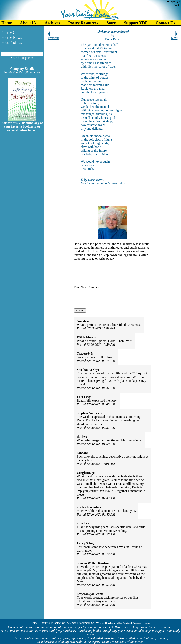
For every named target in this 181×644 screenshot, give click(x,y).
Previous (54, 37)
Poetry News (12, 37)
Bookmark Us (86, 623)
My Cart (174, 2)
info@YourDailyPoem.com (22, 72)
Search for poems (22, 58)
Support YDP (136, 23)
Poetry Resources (83, 23)
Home (7, 23)
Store (111, 23)
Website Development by (123, 623)
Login (177, 6)
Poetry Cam (11, 33)
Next (174, 37)
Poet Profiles (12, 42)
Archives (52, 23)
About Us (28, 23)
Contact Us (59, 623)
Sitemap (72, 623)
